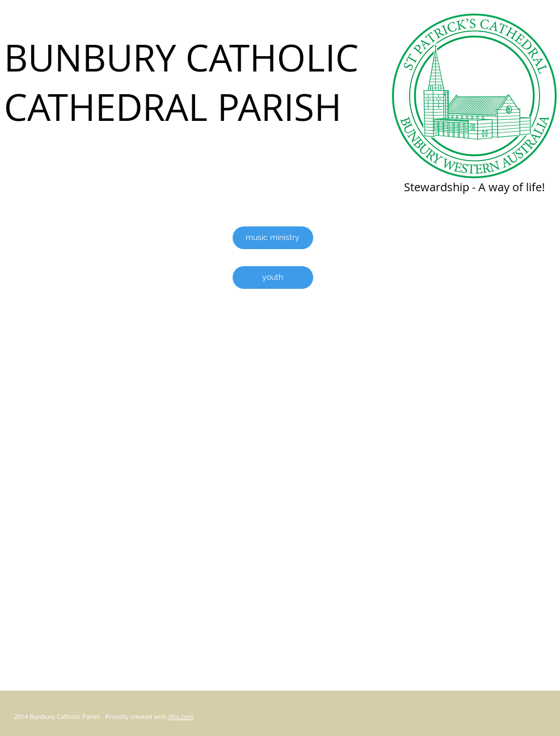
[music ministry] (273, 238)
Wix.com (181, 716)
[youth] (273, 277)
